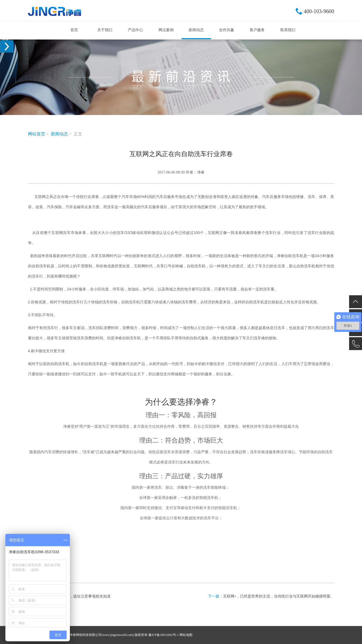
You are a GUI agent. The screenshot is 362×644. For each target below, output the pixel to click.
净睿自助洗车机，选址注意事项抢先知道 (77, 596)
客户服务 (257, 30)
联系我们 (288, 30)
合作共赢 (227, 30)
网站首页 (37, 134)
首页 (74, 30)
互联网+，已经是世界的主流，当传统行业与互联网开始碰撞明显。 (279, 596)
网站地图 (186, 635)
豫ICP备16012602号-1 (164, 635)
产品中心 (135, 30)
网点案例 (166, 30)
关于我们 (105, 30)
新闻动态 (196, 30)
